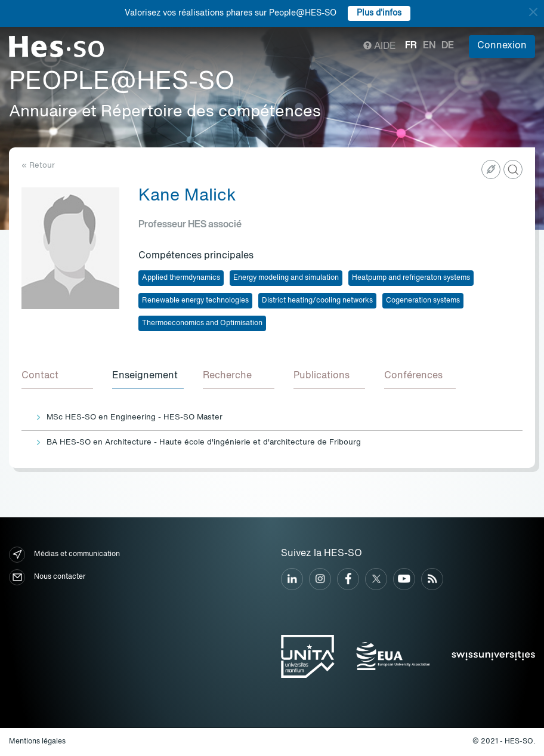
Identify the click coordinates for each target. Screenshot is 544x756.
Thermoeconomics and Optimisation (202, 323)
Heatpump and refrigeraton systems (411, 278)
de (448, 46)
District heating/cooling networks (317, 301)
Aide (380, 47)
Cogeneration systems (423, 301)
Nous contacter (47, 577)
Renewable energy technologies (195, 301)
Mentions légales (37, 742)
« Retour (38, 166)
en (429, 46)
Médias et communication (64, 555)
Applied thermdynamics (181, 278)
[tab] (57, 377)
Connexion (502, 46)
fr (411, 46)
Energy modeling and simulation (286, 278)
